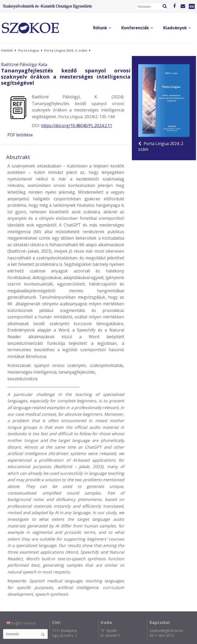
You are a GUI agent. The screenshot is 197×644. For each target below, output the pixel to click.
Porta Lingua (28, 50)
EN (192, 6)
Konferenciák (137, 28)
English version (21, 623)
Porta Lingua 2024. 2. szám (66, 50)
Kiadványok (177, 28)
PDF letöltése (20, 135)
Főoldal (7, 50)
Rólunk (102, 28)
